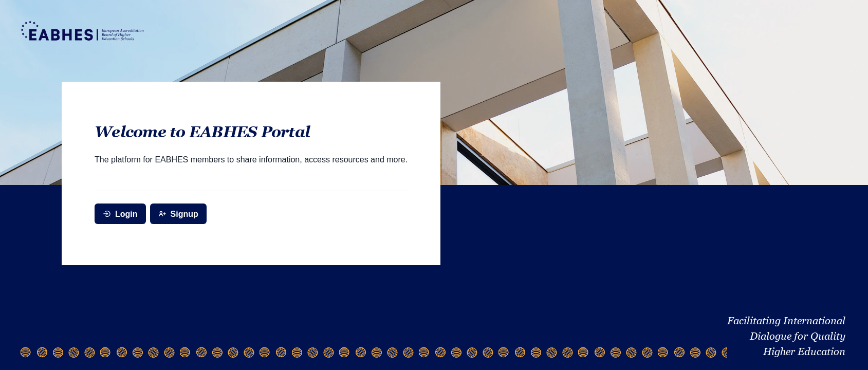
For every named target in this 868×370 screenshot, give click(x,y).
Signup (178, 214)
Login (120, 214)
